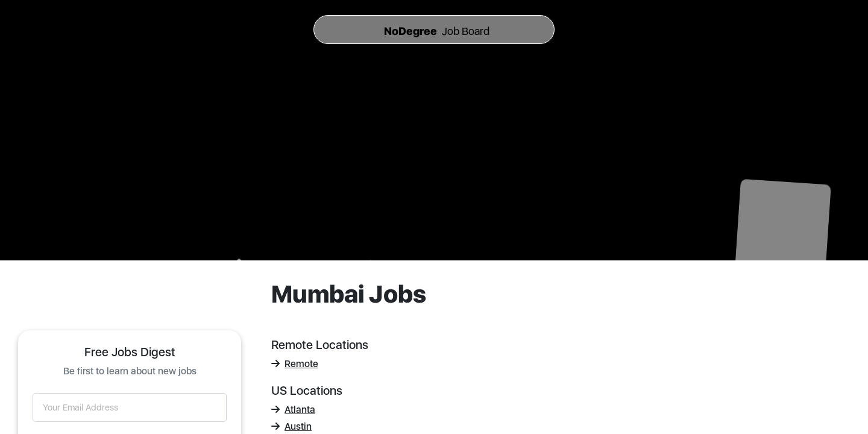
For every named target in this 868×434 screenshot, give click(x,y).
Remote (295, 364)
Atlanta (293, 410)
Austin (291, 426)
